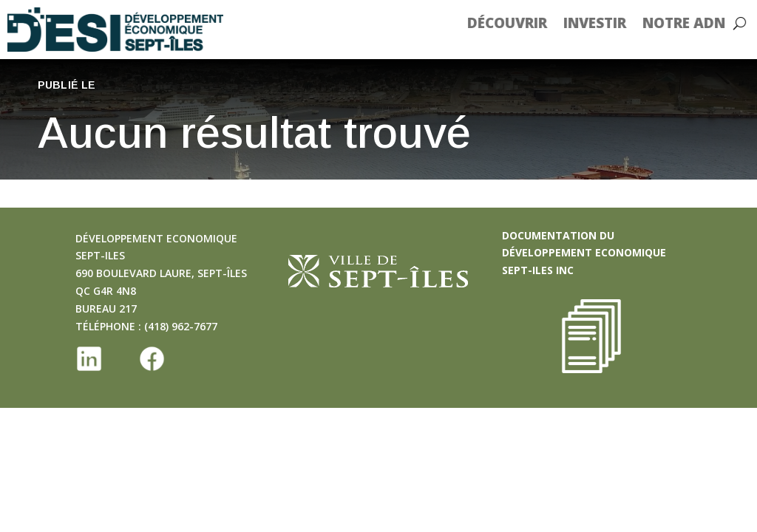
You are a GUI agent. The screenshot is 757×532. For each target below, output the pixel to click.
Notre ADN (695, 23)
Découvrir (518, 23)
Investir (606, 23)
